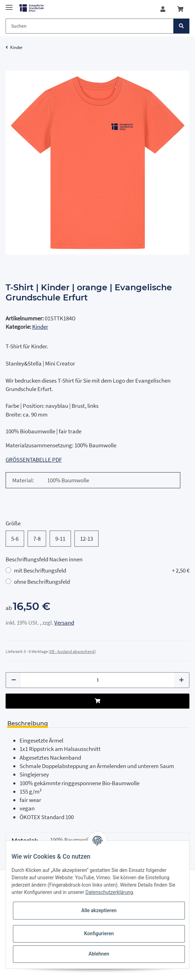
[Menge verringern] (14, 680)
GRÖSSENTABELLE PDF (34, 460)
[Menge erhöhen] (181, 680)
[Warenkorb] (180, 9)
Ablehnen (99, 954)
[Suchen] (90, 26)
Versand (64, 623)
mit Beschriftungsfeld (102, 570)
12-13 (86, 538)
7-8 (37, 538)
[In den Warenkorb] (11, 67)
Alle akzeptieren (99, 910)
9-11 (60, 538)
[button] (163, 9)
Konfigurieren (99, 933)
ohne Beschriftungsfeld (42, 582)
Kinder (40, 327)
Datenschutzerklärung (109, 892)
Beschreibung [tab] (28, 723)
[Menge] (97, 680)
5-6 (15, 538)
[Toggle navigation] (9, 4)
